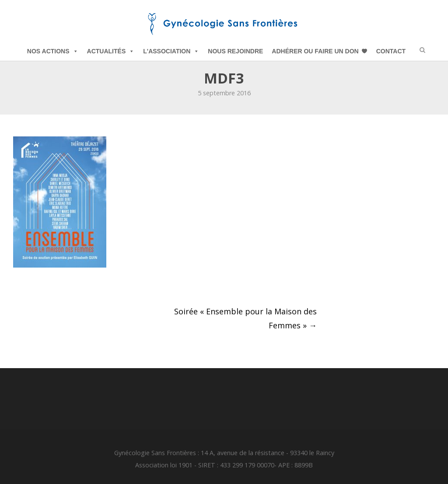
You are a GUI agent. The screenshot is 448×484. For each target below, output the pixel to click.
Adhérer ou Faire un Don (315, 51)
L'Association (171, 51)
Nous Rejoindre (235, 51)
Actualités (111, 51)
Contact (391, 51)
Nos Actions (53, 51)
